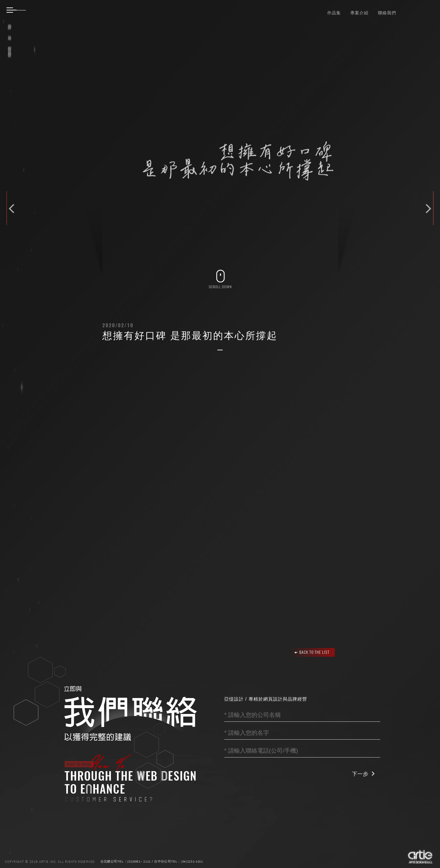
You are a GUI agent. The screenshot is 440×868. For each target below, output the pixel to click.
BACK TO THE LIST (312, 652)
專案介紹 (359, 13)
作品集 (334, 13)
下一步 (360, 774)
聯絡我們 (387, 13)
